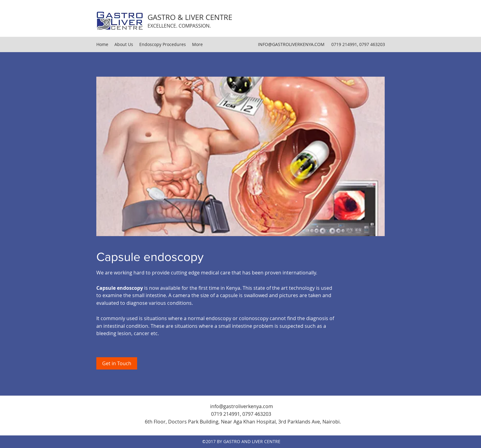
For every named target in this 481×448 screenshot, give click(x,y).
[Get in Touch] (117, 363)
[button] (240, 156)
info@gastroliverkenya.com (242, 406)
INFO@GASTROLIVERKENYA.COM (291, 44)
